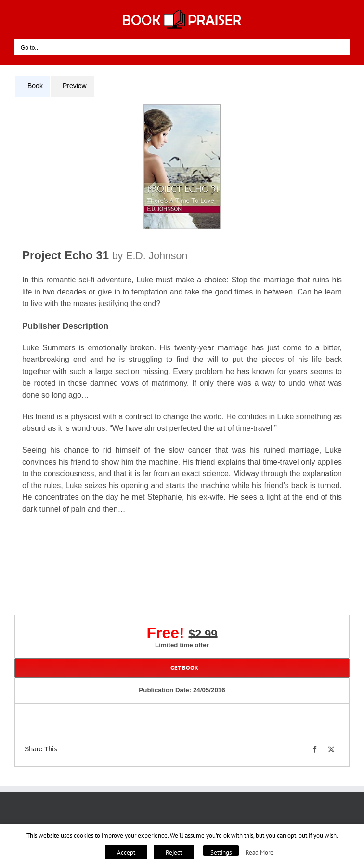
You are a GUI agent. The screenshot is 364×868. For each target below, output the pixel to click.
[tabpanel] (182, 320)
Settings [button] (221, 852)
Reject (174, 852)
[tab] (33, 86)
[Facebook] (315, 749)
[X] (331, 749)
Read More (260, 852)
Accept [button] (126, 852)
